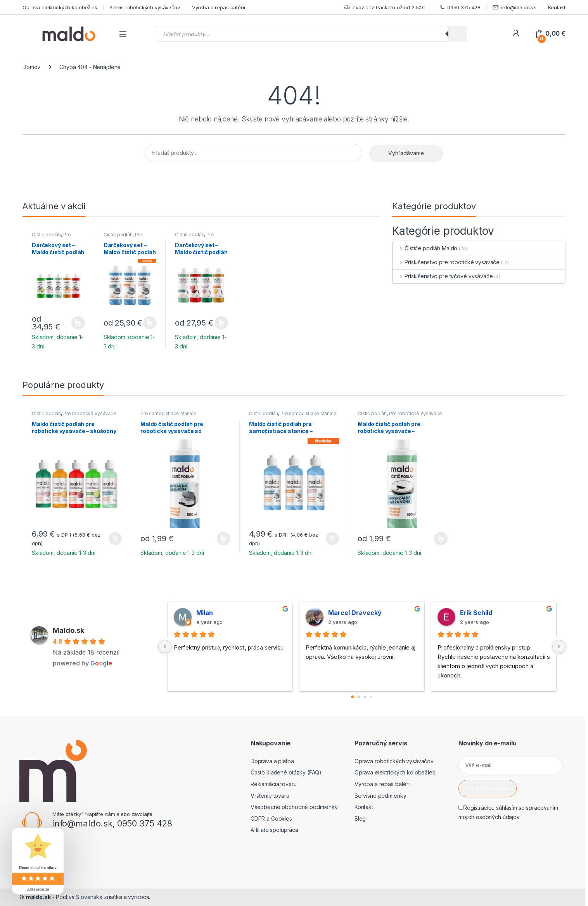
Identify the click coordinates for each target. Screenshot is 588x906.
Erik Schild (476, 613)
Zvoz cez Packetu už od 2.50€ (384, 8)
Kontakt (557, 7)
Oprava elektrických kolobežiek (60, 7)
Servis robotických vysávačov (145, 7)
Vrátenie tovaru (270, 796)
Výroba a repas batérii (219, 7)
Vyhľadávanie (406, 153)
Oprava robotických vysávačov (394, 761)
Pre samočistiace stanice (127, 237)
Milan (205, 613)
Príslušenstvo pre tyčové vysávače (443, 276)
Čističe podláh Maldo (425, 248)
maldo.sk (38, 897)
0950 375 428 (459, 8)
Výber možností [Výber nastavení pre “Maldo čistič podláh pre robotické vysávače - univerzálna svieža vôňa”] (441, 539)
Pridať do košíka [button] (115, 539)
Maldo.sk (68, 630)
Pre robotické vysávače (54, 237)
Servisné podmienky (380, 796)
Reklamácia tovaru (274, 784)
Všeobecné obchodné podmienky (294, 807)
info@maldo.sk (514, 8)
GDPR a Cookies (271, 819)
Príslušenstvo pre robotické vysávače (446, 262)
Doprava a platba (272, 761)
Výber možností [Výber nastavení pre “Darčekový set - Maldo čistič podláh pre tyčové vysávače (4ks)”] (221, 323)
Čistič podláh (46, 235)
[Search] (457, 34)
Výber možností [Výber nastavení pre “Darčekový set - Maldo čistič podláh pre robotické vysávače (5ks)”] (78, 323)
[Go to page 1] (359, 697)
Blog (360, 819)
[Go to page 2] (365, 697)
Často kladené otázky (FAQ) (286, 772)
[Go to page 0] (353, 697)
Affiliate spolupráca (274, 830)
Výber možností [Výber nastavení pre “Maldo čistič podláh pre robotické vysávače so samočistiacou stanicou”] (224, 539)
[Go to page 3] (371, 697)
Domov (31, 67)
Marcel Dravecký (355, 613)
